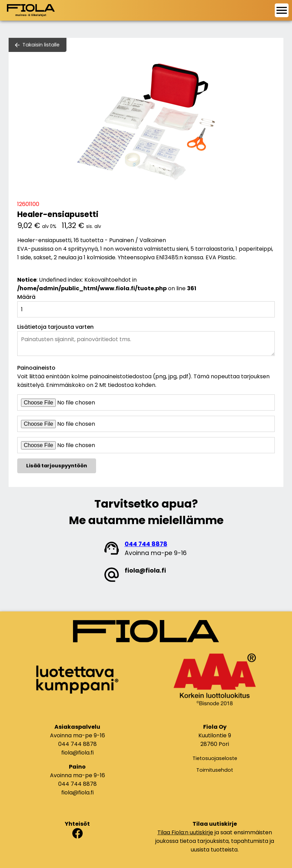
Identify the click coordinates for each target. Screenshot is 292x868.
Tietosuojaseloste (215, 758)
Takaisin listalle (41, 45)
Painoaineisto (36, 368)
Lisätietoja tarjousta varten (55, 327)
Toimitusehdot (215, 770)
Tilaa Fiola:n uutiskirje (185, 832)
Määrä (26, 297)
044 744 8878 (146, 544)
